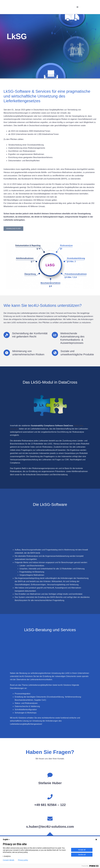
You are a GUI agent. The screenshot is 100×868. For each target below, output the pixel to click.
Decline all (82, 855)
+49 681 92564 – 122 (50, 805)
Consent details (9, 860)
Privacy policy (23, 860)
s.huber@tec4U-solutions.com (50, 827)
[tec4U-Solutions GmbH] (13, 4)
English (7, 839)
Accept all (82, 850)
